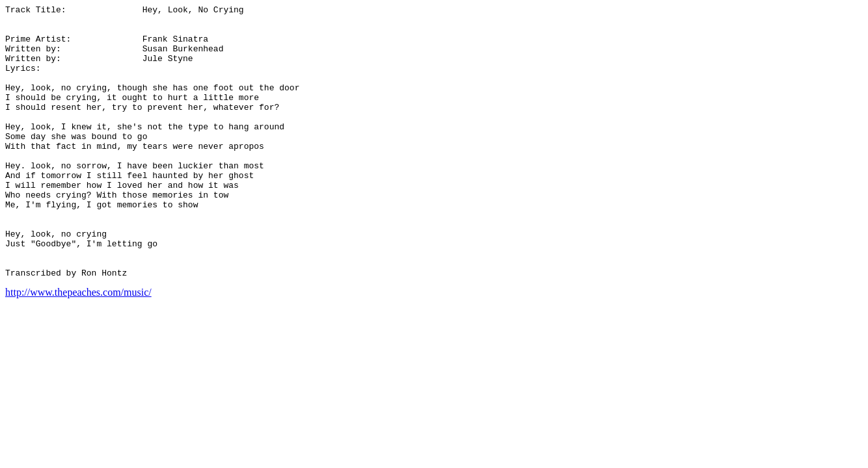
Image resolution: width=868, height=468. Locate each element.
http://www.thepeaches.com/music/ (78, 347)
